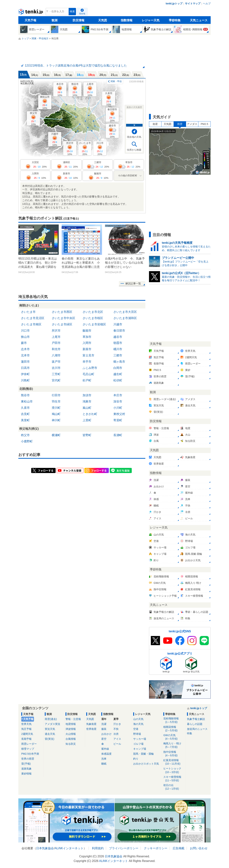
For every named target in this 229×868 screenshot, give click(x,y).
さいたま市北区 (93, 312)
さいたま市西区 (62, 312)
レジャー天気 (151, 20)
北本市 (25, 355)
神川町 (56, 420)
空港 (136, 729)
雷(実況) (49, 739)
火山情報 (71, 734)
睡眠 (104, 764)
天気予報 (30, 20)
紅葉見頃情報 (174, 762)
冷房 (116, 734)
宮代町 (56, 380)
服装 (104, 729)
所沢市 (70, 149)
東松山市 (45, 102)
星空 (104, 739)
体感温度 (106, 754)
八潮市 (56, 355)
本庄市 (60, 90)
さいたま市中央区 (63, 318)
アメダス (192, 124)
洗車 (104, 759)
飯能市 (87, 331)
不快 (116, 729)
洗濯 (104, 724)
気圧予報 (26, 729)
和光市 (56, 349)
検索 (72, 11)
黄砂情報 (26, 774)
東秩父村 (119, 414)
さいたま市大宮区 (125, 312)
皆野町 (87, 435)
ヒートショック (174, 770)
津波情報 (71, 729)
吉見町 (25, 414)
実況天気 (50, 729)
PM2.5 (204, 124)
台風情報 (71, 739)
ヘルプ (207, 3)
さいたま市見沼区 (33, 318)
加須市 (87, 395)
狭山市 (25, 337)
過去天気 (50, 734)
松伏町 (118, 380)
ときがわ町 (90, 414)
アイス (117, 739)
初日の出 (174, 787)
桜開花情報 (174, 729)
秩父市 (33, 119)
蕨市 (24, 343)
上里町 (87, 420)
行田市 (56, 395)
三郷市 (118, 355)
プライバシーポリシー (124, 848)
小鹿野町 (27, 441)
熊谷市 (75, 90)
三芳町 (56, 374)
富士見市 (88, 355)
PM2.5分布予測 (30, 754)
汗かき (117, 724)
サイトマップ (193, 3)
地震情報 (71, 724)
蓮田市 (25, 362)
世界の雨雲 (28, 759)
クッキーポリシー (156, 848)
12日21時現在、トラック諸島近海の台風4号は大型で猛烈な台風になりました (76, 65)
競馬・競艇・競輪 (143, 754)
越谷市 (112, 131)
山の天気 (138, 719)
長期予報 (26, 739)
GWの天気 (174, 737)
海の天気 (138, 724)
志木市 (25, 349)
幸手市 (87, 362)
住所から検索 (134, 150)
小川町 (118, 408)
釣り (136, 759)
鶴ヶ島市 (119, 362)
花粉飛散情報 (174, 720)
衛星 (155, 124)
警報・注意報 (73, 719)
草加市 (87, 337)
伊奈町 (25, 374)
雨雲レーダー (29, 744)
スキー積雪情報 (174, 779)
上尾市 (90, 90)
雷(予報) (26, 764)
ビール (117, 744)
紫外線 (105, 749)
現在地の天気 (134, 137)
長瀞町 (118, 435)
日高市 (25, 368)
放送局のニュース (197, 729)
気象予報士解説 (196, 719)
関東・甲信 (116, 81)
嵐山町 (87, 408)
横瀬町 (56, 435)
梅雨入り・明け (174, 745)
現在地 (82, 14)
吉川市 (56, 368)
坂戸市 (56, 362)
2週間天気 (27, 734)
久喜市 (109, 99)
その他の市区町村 (128, 176)
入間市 (87, 343)
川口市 (100, 149)
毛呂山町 (88, 374)
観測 (54, 20)
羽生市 (56, 401)
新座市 (87, 349)
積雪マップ (28, 749)
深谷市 (118, 401)
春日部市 (112, 115)
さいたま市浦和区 (125, 318)
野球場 (137, 734)
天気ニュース (199, 20)
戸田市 (56, 343)
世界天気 (26, 724)
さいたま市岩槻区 (94, 324)
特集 (190, 733)
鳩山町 (56, 414)
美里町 (25, 420)
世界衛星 (91, 729)
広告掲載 (179, 848)
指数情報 (127, 20)
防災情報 (79, 20)
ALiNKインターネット (69, 848)
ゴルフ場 (138, 744)
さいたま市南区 (31, 324)
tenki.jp (31, 12)
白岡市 (118, 368)
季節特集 (175, 20)
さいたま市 (85, 149)
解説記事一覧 (133, 283)
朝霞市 (118, 343)
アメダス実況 (52, 724)
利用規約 (98, 848)
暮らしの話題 (195, 724)
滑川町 (56, 408)
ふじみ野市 (90, 368)
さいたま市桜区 (93, 318)
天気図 (103, 20)
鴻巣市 (87, 401)
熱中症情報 (174, 754)
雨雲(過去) (51, 719)
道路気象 (26, 769)
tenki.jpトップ (174, 3)
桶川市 (118, 349)
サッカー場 (140, 739)
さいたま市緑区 (62, 324)
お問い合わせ (199, 848)
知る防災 (71, 744)
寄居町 (118, 420)
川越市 (55, 139)
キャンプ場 (140, 749)
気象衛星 (91, 724)
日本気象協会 (45, 848)
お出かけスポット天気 (146, 764)
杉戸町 (87, 380)
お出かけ (106, 734)
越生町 (118, 374)
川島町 (25, 380)
